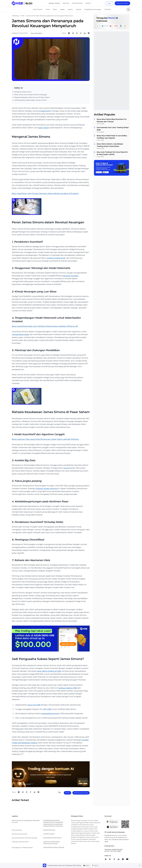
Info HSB (107, 9)
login (109, 3)
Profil (22, 16)
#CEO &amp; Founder (81, 793)
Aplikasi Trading (54, 3)
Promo (88, 3)
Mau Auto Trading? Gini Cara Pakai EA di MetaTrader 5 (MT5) (112, 153)
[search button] (128, 10)
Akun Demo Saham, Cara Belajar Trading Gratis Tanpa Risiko (110, 145)
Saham (70, 9)
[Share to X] (77, 33)
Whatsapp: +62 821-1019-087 (113, 849)
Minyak (79, 9)
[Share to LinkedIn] (85, 33)
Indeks (62, 9)
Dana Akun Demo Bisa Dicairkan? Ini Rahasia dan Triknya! (112, 120)
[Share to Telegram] (73, 33)
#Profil (67, 793)
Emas (55, 9)
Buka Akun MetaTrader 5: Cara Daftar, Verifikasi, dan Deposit (112, 137)
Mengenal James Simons (23, 92)
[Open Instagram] (89, 33)
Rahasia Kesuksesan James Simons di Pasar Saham (32, 97)
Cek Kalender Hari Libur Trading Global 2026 (113, 129)
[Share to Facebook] (81, 33)
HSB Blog (15, 16)
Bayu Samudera (36, 33)
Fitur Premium (77, 3)
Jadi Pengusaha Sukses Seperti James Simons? (31, 100)
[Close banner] (139, 865)
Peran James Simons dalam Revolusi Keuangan (31, 95)
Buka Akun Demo (122, 3)
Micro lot (66, 3)
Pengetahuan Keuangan (93, 9)
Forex (48, 9)
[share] (110, 859)
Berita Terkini (38, 9)
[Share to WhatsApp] (69, 33)
